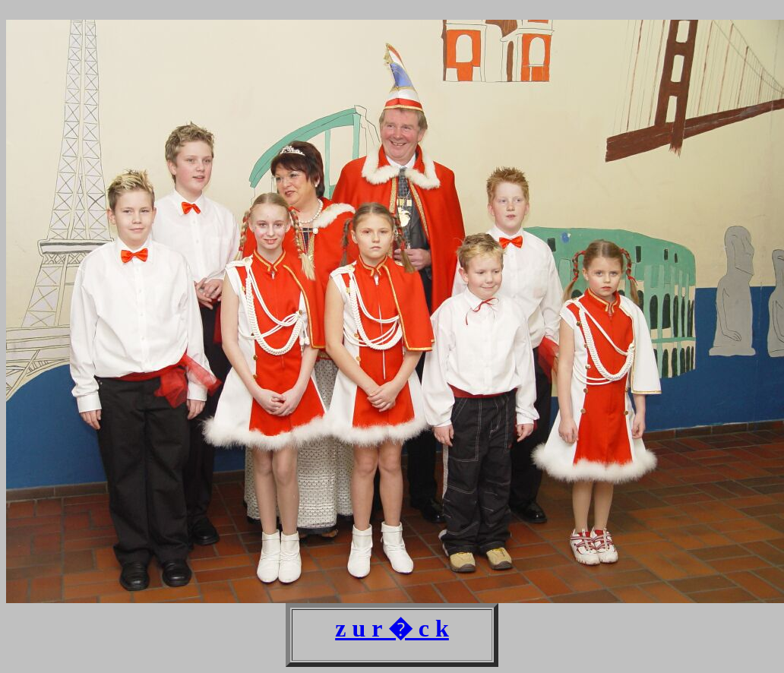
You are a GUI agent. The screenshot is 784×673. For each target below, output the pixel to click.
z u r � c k (392, 628)
